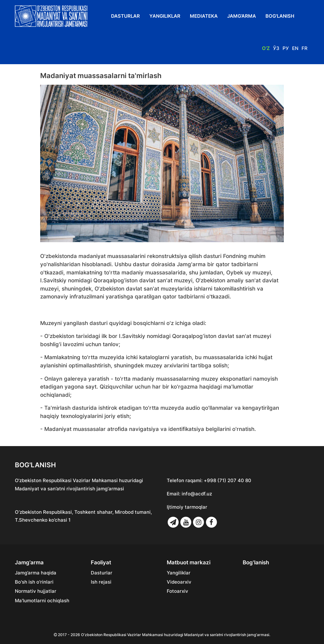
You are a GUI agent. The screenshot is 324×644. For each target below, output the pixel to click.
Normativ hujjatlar (36, 591)
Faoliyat (101, 562)
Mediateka (204, 16)
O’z (266, 48)
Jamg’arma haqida (36, 573)
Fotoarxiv (178, 591)
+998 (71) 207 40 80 (227, 480)
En (295, 48)
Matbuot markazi (189, 562)
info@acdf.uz (197, 494)
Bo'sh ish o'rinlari (34, 582)
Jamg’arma (242, 16)
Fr (305, 48)
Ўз (276, 48)
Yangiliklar (165, 16)
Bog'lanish (280, 16)
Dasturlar (125, 16)
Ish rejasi (101, 582)
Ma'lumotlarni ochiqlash (42, 601)
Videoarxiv (179, 582)
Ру (286, 48)
